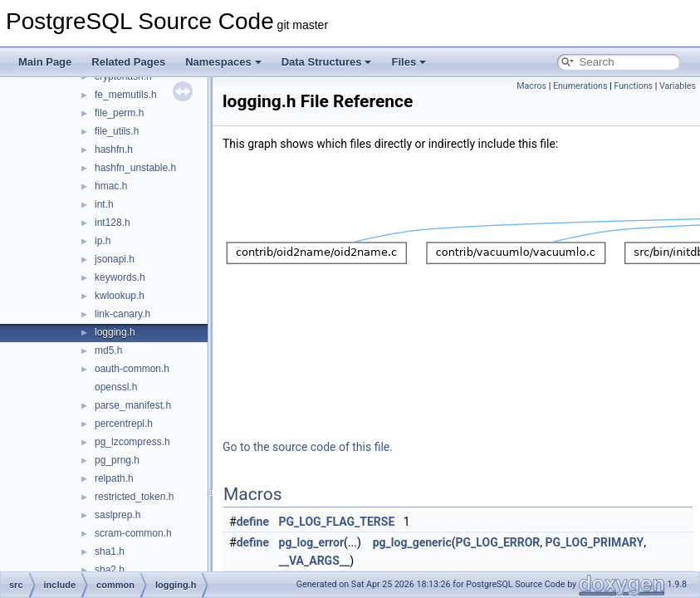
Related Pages (128, 62)
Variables (678, 86)
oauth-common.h (132, 369)
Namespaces (223, 62)
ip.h (103, 241)
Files (409, 62)
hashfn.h (114, 149)
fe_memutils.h (126, 95)
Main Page (45, 62)
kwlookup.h (120, 296)
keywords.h (120, 277)
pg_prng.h (117, 460)
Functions (633, 86)
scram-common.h (133, 533)
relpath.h (114, 478)
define (253, 522)
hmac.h (111, 186)
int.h (104, 204)
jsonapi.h (115, 259)
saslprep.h (117, 515)
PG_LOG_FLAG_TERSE (337, 522)
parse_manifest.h (133, 405)
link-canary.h (122, 314)
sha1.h (110, 551)
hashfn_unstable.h (135, 168)
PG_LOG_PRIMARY (595, 542)
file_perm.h (119, 113)
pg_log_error (312, 542)
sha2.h (110, 570)
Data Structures (327, 62)
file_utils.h (117, 131)
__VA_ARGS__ (315, 561)
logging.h (115, 332)
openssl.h (116, 387)
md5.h (108, 350)
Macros (531, 86)
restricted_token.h (134, 497)
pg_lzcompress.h (132, 442)
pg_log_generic (412, 542)
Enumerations (580, 86)
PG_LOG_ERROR (498, 542)
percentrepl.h (124, 424)
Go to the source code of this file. (308, 447)
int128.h (113, 223)
